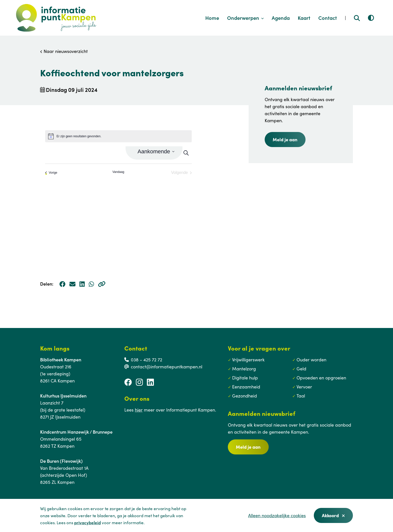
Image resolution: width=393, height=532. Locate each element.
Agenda (281, 18)
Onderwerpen (245, 18)
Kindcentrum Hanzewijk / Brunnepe (76, 432)
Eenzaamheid (246, 387)
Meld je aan (248, 447)
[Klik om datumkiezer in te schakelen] (156, 151)
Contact (328, 18)
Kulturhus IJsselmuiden (63, 396)
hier (139, 410)
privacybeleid (87, 522)
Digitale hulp (245, 378)
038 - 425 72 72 (146, 359)
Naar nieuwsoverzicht (64, 51)
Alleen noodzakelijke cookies (277, 515)
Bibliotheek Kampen (61, 359)
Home (212, 18)
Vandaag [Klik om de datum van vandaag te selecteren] (118, 172)
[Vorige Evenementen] (51, 173)
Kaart (304, 18)
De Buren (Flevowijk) (61, 461)
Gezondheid (244, 396)
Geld (301, 369)
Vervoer (304, 387)
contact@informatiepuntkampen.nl (167, 367)
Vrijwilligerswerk (248, 359)
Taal (301, 396)
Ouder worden (311, 359)
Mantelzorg (244, 369)
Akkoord (333, 515)
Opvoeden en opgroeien (321, 378)
